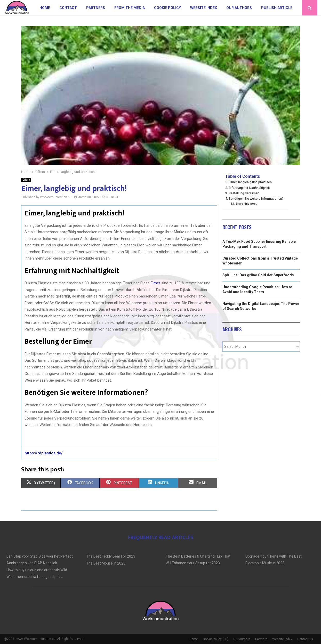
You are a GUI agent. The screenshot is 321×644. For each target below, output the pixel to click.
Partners (96, 8)
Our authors (239, 8)
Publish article (277, 8)
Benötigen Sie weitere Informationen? (256, 199)
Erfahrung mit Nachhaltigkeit (249, 188)
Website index (204, 8)
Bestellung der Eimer (244, 193)
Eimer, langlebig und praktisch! (251, 182)
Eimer (155, 283)
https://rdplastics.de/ (44, 453)
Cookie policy (167, 8)
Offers (26, 180)
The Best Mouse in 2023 (106, 563)
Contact (68, 8)
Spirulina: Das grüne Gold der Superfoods (258, 275)
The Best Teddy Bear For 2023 (111, 556)
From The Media (130, 8)
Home (45, 8)
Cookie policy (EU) (216, 639)
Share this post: (246, 204)
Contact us (305, 639)
